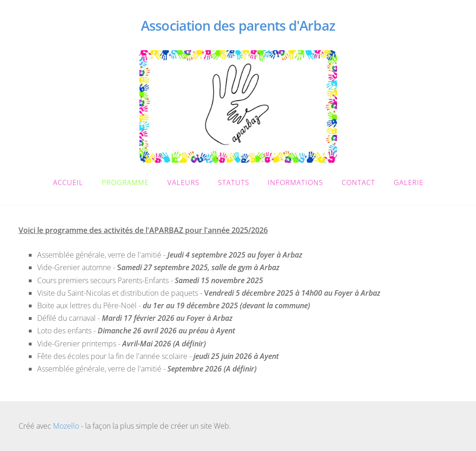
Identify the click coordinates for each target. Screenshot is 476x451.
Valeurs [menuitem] (183, 182)
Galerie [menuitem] (409, 182)
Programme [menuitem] (125, 182)
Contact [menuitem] (358, 182)
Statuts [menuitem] (234, 182)
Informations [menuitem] (295, 182)
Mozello (66, 426)
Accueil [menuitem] (68, 182)
